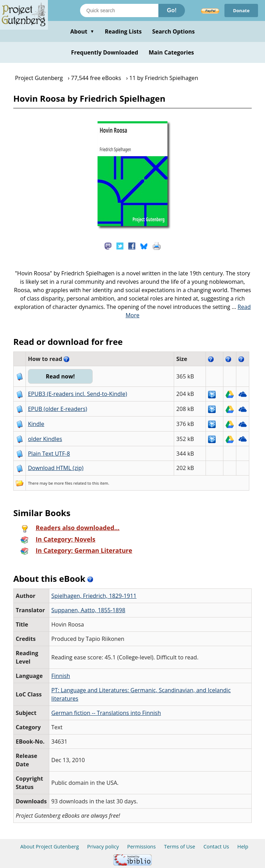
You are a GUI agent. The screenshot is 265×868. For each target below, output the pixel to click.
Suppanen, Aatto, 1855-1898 (88, 610)
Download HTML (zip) (56, 468)
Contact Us (216, 847)
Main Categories (171, 52)
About (82, 31)
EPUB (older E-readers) (58, 409)
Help (243, 847)
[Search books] (119, 10)
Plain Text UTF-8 (49, 454)
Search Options (173, 31)
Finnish (61, 676)
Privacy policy (103, 847)
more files (63, 483)
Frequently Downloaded (105, 52)
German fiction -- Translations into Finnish (106, 713)
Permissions (142, 847)
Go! (172, 10)
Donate (241, 10)
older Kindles (45, 439)
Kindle (36, 424)
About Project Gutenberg (50, 847)
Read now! (60, 376)
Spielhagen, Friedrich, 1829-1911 (94, 596)
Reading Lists (123, 31)
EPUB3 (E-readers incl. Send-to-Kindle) (78, 394)
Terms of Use (180, 847)
